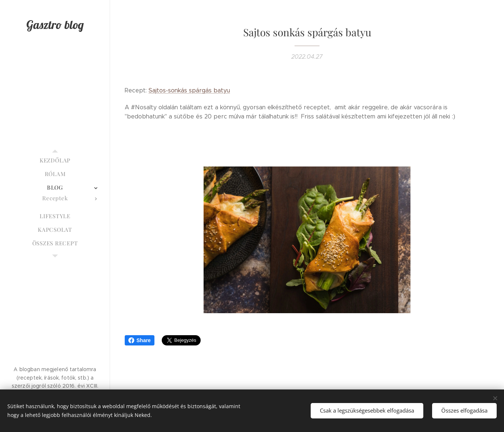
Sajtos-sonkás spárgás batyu (189, 90)
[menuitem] (55, 160)
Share (140, 340)
